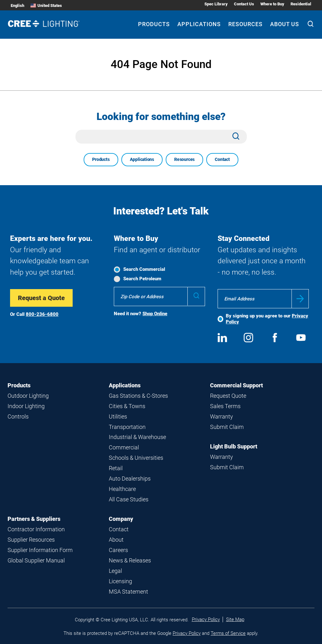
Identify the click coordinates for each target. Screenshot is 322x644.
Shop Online (155, 314)
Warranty (222, 416)
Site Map (235, 619)
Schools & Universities (136, 458)
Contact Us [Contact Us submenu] (244, 4)
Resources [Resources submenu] (245, 24)
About (116, 540)
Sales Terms (225, 406)
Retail (116, 468)
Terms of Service (228, 633)
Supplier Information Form (40, 550)
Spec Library (216, 4)
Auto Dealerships (130, 479)
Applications (142, 159)
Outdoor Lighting (28, 396)
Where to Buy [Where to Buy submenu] (272, 4)
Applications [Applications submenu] (199, 24)
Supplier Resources (31, 540)
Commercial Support (236, 385)
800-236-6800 (42, 314)
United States (46, 6)
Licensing (120, 581)
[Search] (311, 25)
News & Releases (130, 560)
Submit (300, 299)
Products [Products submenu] (154, 24)
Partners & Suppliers (34, 519)
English (17, 6)
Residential (301, 4)
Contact (222, 159)
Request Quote (228, 396)
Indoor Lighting (26, 406)
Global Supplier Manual (36, 560)
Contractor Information (36, 529)
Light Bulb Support (234, 446)
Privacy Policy (206, 619)
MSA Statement (128, 592)
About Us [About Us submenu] (285, 24)
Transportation (127, 427)
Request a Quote (41, 298)
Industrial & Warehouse (137, 437)
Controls (18, 416)
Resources (184, 159)
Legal (115, 571)
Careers (118, 550)
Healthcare (122, 489)
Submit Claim (227, 427)
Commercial (124, 447)
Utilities (118, 416)
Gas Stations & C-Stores (138, 396)
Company (121, 519)
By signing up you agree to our (267, 319)
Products (101, 159)
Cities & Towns (127, 406)
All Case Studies (129, 499)
